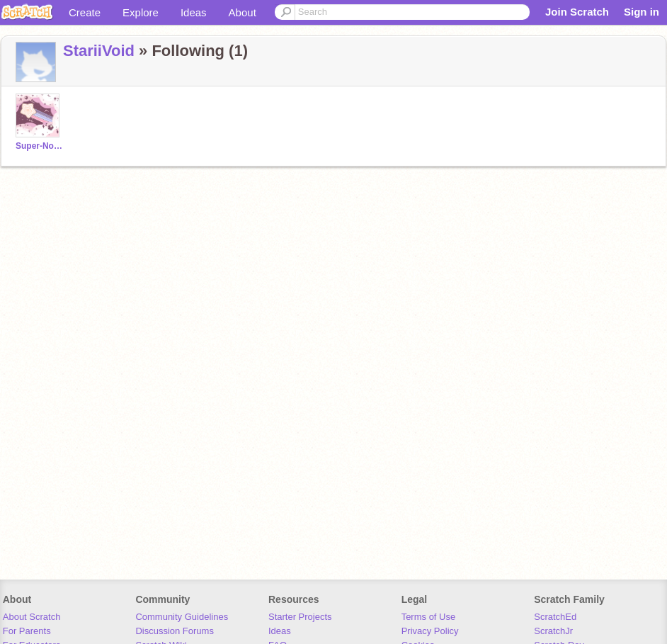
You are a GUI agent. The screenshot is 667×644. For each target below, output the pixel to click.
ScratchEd (555, 617)
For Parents (27, 631)
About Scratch (32, 617)
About (243, 12)
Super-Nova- (39, 146)
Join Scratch (577, 12)
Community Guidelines (182, 617)
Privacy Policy (430, 631)
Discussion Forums (175, 631)
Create (85, 12)
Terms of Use (429, 617)
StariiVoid (99, 51)
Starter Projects (300, 617)
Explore (141, 12)
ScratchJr (553, 631)
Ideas (194, 12)
